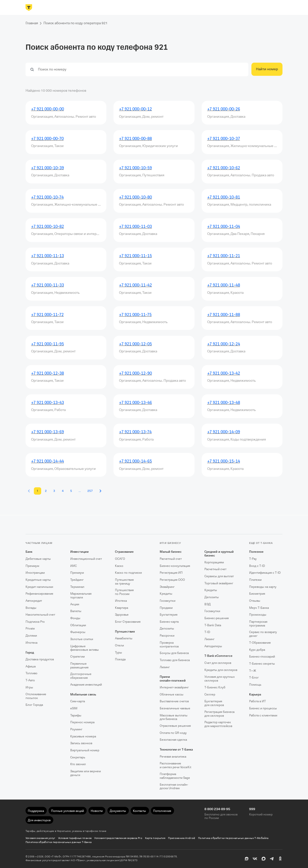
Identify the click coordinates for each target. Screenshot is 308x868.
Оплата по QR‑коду (173, 733)
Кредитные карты (38, 580)
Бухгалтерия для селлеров (214, 703)
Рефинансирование (39, 594)
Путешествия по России (124, 592)
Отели (119, 645)
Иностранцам (35, 573)
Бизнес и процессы (263, 708)
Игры (29, 687)
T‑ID (207, 632)
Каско (119, 566)
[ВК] (255, 859)
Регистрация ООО (172, 580)
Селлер (210, 694)
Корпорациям (214, 562)
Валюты (76, 611)
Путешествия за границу (124, 582)
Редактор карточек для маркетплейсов (218, 724)
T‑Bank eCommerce (218, 656)
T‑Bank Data (213, 625)
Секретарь (78, 757)
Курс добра (257, 650)
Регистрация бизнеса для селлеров (219, 714)
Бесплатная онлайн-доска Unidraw (174, 787)
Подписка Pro (35, 622)
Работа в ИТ (257, 701)
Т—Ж (253, 671)
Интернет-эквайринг (174, 687)
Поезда (120, 659)
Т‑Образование (260, 643)
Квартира (122, 608)
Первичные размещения (79, 666)
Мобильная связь (83, 694)
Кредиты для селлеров (221, 670)
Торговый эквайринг (219, 583)
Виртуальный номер (85, 750)
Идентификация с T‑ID (265, 573)
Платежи (255, 580)
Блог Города (34, 705)
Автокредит (34, 601)
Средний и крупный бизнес (219, 554)
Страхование (124, 552)
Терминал (77, 587)
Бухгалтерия (169, 615)
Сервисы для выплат (219, 576)
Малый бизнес (171, 552)
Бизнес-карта (169, 622)
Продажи (166, 608)
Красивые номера (83, 736)
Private (30, 629)
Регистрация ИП (171, 573)
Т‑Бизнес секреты (262, 664)
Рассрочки (167, 636)
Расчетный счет (171, 559)
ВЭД (208, 604)
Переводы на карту (263, 587)
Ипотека (31, 643)
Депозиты (167, 629)
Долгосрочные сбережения (81, 676)
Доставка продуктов (40, 659)
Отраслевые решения (175, 726)
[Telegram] (272, 859)
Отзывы (255, 601)
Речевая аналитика (173, 757)
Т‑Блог (254, 678)
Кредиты (166, 594)
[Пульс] (247, 859)
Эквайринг (167, 587)
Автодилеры (213, 646)
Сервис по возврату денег (263, 634)
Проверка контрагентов (169, 645)
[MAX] (264, 859)
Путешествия (125, 632)
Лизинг (165, 667)
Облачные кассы (172, 694)
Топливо (31, 673)
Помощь (255, 685)
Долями (31, 636)
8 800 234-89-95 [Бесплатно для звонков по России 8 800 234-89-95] (217, 809)
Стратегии (77, 657)
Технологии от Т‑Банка (176, 750)
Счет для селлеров (218, 663)
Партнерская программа (258, 624)
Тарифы (76, 715)
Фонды (75, 618)
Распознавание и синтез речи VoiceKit (175, 765)
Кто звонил (78, 764)
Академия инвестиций (86, 685)
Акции (75, 604)
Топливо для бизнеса (175, 660)
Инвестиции (79, 552)
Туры (119, 653)
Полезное (256, 552)
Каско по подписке (128, 573)
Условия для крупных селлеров (220, 679)
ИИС (74, 566)
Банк (29, 552)
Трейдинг (77, 580)
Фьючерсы (78, 632)
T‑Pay (253, 559)
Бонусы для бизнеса (174, 653)
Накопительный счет (40, 615)
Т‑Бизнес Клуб (215, 687)
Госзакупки (168, 601)
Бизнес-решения (217, 618)
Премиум (32, 566)
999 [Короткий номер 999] (252, 809)
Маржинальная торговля (81, 596)
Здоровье (122, 615)
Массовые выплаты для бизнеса (174, 717)
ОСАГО (120, 559)
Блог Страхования (128, 622)
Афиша (31, 666)
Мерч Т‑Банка (259, 608)
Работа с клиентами (263, 715)
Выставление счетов (174, 701)
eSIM (74, 708)
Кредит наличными (39, 587)
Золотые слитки (82, 639)
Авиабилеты (124, 638)
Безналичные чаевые (175, 708)
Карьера (255, 694)
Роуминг (76, 729)
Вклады (31, 608)
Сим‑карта (78, 701)
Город (30, 653)
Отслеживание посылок (36, 696)
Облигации (78, 625)
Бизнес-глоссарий (262, 657)
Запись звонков (81, 743)
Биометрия (257, 594)
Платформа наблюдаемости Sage (175, 776)
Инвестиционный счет (86, 559)
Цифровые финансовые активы (85, 648)
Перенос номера (82, 722)
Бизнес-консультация (175, 566)
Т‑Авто (30, 680)
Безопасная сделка (173, 740)
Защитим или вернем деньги (86, 773)
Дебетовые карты (38, 559)
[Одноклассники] (280, 859)
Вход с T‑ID (257, 566)
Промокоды (258, 615)
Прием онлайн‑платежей (173, 679)
